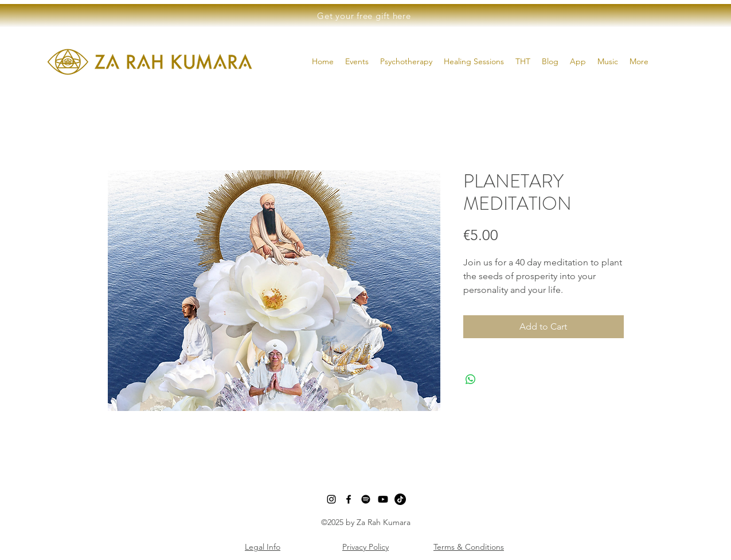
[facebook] (349, 499)
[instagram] (331, 499)
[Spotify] (366, 499)
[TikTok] (400, 499)
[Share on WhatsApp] (471, 379)
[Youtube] (383, 499)
